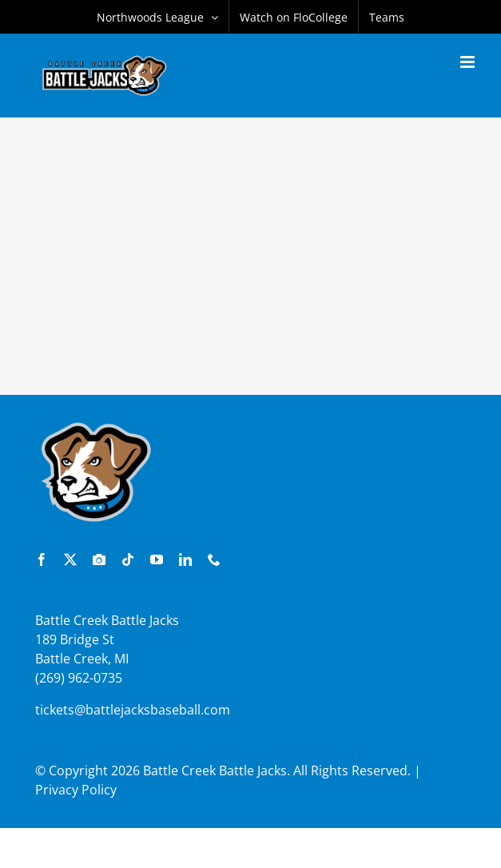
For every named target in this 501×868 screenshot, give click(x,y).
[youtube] (157, 559)
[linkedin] (185, 559)
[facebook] (42, 559)
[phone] (214, 559)
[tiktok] (128, 559)
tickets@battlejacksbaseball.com (133, 710)
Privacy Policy (76, 790)
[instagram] (99, 559)
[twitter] (70, 559)
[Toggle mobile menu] (469, 62)
